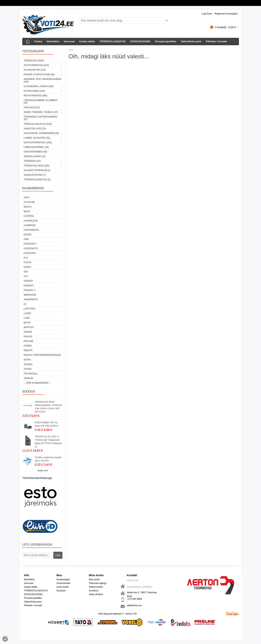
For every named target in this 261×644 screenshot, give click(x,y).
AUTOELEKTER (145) (35, 70)
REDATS (28, 350)
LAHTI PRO (30, 309)
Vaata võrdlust (96, 594)
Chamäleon (31, 221)
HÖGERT (28, 281)
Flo (26, 258)
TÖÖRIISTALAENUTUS (113, 41)
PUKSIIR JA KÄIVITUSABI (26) (39, 75)
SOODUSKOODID (140, 41)
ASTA (26, 198)
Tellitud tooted (96, 587)
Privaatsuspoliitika (166, 41)
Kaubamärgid (63, 580)
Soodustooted (63, 583)
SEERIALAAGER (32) (35, 156)
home (71, 50)
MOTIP (27, 323)
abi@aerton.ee (134, 605)
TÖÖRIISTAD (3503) (34, 61)
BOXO (27, 211)
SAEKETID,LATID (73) (35, 129)
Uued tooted (63, 587)
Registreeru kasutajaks (226, 14)
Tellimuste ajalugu (98, 583)
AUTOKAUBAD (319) (34, 91)
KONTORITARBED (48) (35, 152)
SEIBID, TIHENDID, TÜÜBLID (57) (41, 112)
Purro (28, 346)
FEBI (26, 239)
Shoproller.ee (232, 614)
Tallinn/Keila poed (191, 41)
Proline (29, 341)
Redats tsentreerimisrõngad (42, 355)
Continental (31, 230)
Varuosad (69, 41)
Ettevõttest (53, 41)
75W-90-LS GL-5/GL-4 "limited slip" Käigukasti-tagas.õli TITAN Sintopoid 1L (48, 442)
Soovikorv (94, 591)
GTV (26, 276)
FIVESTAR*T (30, 244)
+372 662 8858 (134, 599)
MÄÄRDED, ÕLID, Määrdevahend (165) (42, 80)
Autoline (29, 202)
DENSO (28, 235)
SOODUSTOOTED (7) (35, 175)
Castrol (29, 216)
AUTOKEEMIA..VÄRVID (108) (39, 86)
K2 (25, 304)
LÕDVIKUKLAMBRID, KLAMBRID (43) (41, 102)
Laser (27, 313)
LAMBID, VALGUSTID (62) (37, 138)
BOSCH (28, 207)
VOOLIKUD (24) (32, 107)
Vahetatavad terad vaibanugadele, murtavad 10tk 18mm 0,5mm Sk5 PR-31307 (48, 407)
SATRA (27, 360)
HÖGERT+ (29, 286)
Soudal (28, 364)
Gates (27, 267)
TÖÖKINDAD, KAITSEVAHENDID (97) (41, 118)
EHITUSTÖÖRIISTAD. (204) (38, 143)
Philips (28, 337)
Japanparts (31, 299)
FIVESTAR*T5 (31, 249)
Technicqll (31, 374)
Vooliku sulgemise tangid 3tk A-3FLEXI (48, 459)
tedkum (28, 378)
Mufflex (29, 327)
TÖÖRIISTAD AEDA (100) (36, 166)
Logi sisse (207, 14)
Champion (30, 225)
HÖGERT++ (30, 290)
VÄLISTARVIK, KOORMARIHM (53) (41, 133)
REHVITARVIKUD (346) (36, 96)
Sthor (28, 369)
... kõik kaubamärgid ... (37, 383)
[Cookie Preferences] (5, 639)
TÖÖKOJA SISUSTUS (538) (38, 124)
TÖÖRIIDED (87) (32, 161)
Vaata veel (43, 471)
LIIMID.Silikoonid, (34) (36, 147)
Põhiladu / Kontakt (216, 41)
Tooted (38, 41)
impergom (30, 295)
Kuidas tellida (87, 41)
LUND (27, 318)
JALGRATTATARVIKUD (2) (37, 170)
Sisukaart (61, 591)
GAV (26, 272)
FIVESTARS (30, 253)
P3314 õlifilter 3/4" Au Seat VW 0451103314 (47, 424)
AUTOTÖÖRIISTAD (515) (36, 65)
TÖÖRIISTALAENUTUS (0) (37, 180)
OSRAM (28, 332)
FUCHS (28, 262)
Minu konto (94, 580)
